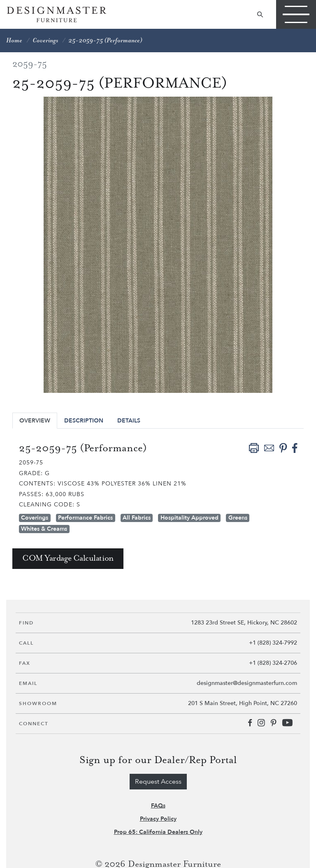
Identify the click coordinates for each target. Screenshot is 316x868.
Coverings (45, 41)
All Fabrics (137, 518)
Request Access (158, 782)
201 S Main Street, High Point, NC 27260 (243, 703)
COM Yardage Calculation (68, 558)
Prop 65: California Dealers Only (158, 832)
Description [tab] (84, 421)
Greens (238, 518)
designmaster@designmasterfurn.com (247, 683)
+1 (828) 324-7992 (273, 643)
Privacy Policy (158, 819)
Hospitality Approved (189, 518)
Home (14, 41)
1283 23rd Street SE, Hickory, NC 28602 (244, 623)
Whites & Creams (44, 529)
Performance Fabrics (85, 518)
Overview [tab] (35, 421)
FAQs (158, 806)
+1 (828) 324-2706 (273, 663)
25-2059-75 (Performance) (105, 41)
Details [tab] (129, 421)
